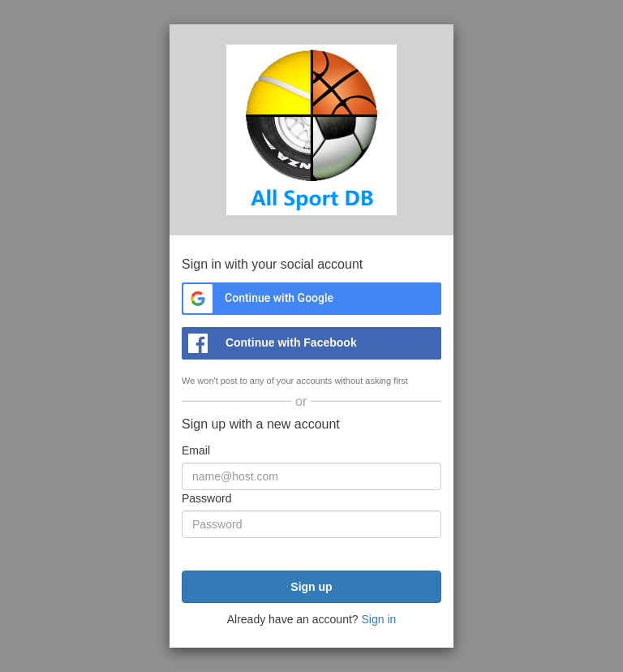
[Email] (311, 476)
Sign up (311, 587)
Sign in (378, 619)
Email (196, 450)
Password (206, 498)
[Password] (311, 524)
